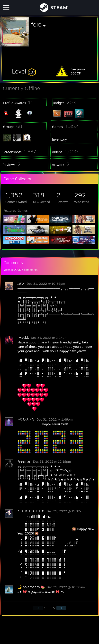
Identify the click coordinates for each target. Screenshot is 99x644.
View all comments (20, 270)
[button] (24, 71)
